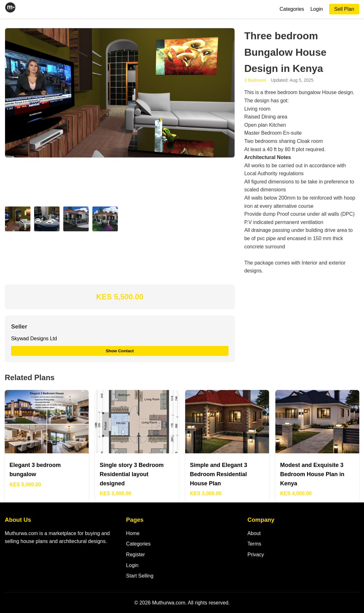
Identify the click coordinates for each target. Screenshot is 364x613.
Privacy (256, 555)
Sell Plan (344, 9)
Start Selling (140, 576)
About (254, 533)
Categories (292, 9)
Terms (254, 544)
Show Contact (120, 351)
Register (135, 555)
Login (317, 9)
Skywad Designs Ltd (34, 338)
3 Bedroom (255, 80)
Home (133, 533)
